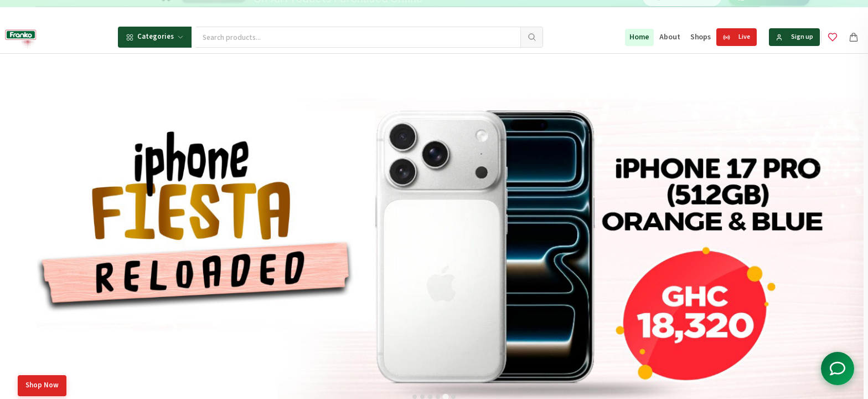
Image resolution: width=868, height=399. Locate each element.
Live (737, 37)
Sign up (794, 37)
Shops (701, 37)
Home (639, 37)
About (670, 37)
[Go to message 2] (459, 11)
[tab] (415, 397)
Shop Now (42, 385)
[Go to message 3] (471, 11)
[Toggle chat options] (838, 369)
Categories (155, 37)
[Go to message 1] (448, 11)
